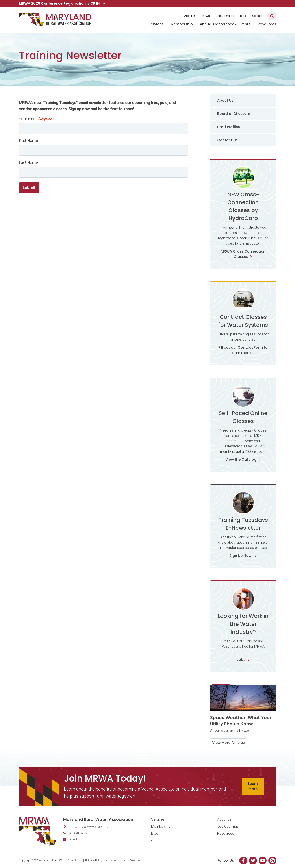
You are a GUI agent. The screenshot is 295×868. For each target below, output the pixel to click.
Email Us (74, 839)
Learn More (253, 786)
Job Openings (225, 16)
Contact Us (227, 140)
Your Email (36, 119)
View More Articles (228, 743)
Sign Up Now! (243, 556)
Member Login (167, 16)
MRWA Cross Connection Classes (243, 254)
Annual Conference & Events (225, 24)
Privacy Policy (94, 860)
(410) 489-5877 (78, 833)
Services (156, 24)
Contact (257, 16)
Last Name (28, 162)
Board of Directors (234, 114)
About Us (190, 16)
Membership (182, 24)
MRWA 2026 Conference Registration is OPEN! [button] (62, 3)
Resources (267, 24)
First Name (28, 141)
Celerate (135, 860)
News (206, 16)
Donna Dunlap (224, 731)
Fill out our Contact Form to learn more (243, 350)
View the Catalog (243, 459)
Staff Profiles (229, 127)
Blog (243, 16)
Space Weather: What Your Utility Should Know (241, 721)
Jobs (243, 660)
